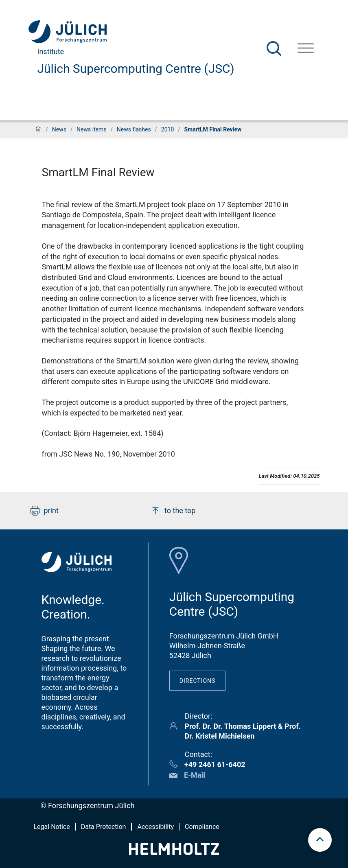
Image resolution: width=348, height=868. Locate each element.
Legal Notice (52, 827)
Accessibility (155, 827)
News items (92, 129)
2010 (167, 129)
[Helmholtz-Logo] (174, 852)
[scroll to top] (320, 840)
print (44, 511)
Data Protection (104, 827)
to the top (173, 511)
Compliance (202, 827)
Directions (198, 681)
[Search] (274, 48)
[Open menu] (306, 49)
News (59, 129)
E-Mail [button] (195, 775)
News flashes (134, 129)
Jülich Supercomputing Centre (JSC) (136, 69)
